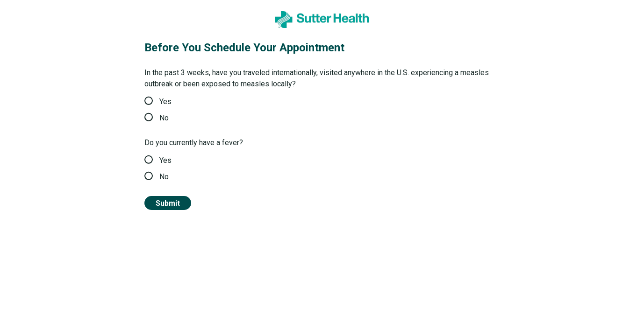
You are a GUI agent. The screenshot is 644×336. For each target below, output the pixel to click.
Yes (158, 101)
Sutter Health (39, 15)
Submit (168, 203)
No (157, 118)
